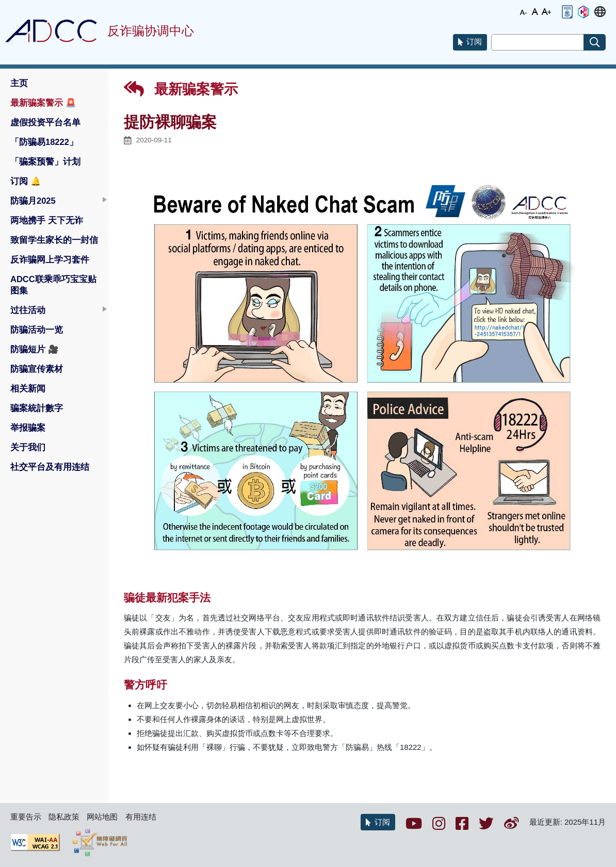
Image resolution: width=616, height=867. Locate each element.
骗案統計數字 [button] (37, 408)
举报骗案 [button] (28, 428)
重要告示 (26, 817)
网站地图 (102, 817)
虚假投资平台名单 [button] (45, 122)
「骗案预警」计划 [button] (45, 161)
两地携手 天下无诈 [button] (47, 220)
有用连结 (141, 817)
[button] (567, 12)
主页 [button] (19, 83)
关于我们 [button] (28, 447)
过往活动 (28, 310)
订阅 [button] (26, 181)
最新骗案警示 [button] (43, 103)
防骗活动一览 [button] (37, 330)
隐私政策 (64, 817)
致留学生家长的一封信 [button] (54, 240)
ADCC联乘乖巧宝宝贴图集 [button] (53, 285)
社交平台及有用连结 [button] (50, 467)
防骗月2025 (33, 201)
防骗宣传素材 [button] (37, 369)
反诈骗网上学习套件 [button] (50, 259)
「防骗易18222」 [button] (44, 142)
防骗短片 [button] (35, 349)
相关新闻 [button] (28, 388)
